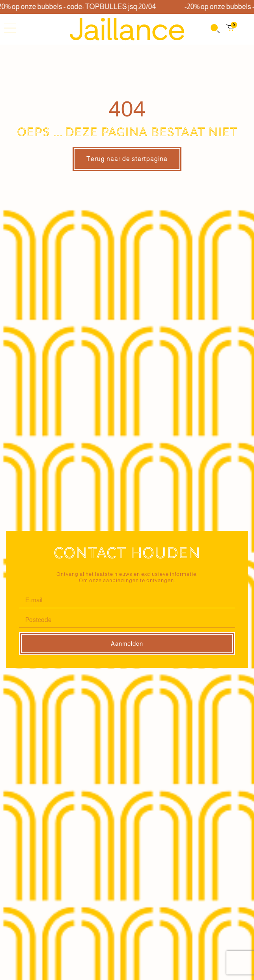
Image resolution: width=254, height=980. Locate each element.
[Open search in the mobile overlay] (215, 29)
